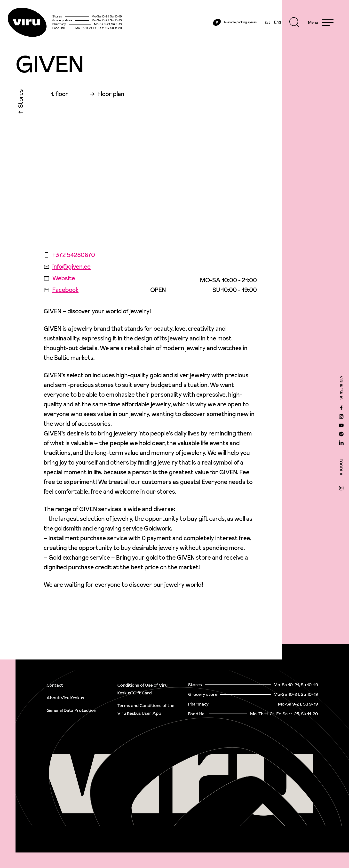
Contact (55, 685)
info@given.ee (67, 267)
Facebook (61, 290)
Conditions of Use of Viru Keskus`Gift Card (142, 689)
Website (59, 278)
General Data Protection (71, 710)
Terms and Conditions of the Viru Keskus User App (146, 709)
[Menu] (321, 22)
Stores (21, 100)
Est (267, 22)
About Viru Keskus (65, 698)
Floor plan (111, 94)
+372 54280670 (69, 255)
